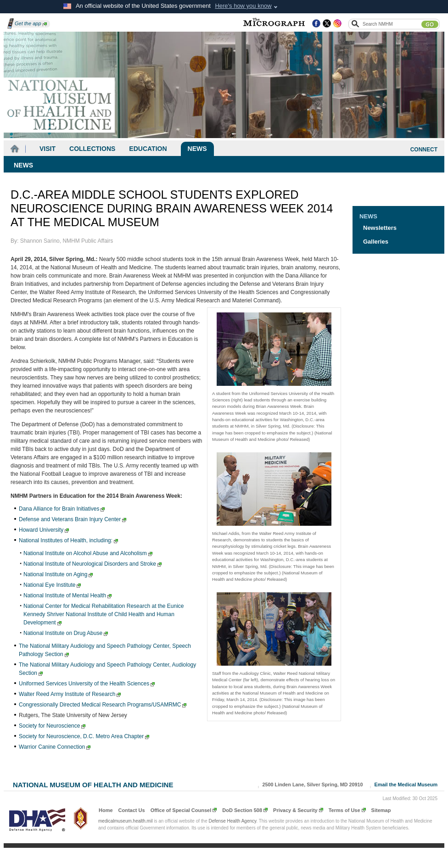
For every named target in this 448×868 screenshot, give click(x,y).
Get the (31, 23)
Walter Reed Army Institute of (70, 694)
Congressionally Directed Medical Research (103, 705)
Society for (52, 726)
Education (148, 149)
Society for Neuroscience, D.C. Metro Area (84, 736)
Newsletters (380, 228)
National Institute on (58, 574)
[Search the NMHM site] (392, 24)
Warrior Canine (55, 747)
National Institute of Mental (67, 595)
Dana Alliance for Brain (62, 509)
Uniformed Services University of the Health (87, 684)
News (197, 149)
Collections (92, 149)
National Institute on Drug (66, 633)
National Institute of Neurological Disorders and (92, 564)
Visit (48, 149)
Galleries (376, 242)
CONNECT (424, 150)
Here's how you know (243, 6)
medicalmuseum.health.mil (125, 821)
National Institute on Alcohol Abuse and (88, 553)
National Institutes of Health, (68, 540)
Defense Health (233, 821)
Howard (44, 530)
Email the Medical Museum (406, 785)
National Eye (52, 585)
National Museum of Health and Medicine (93, 784)
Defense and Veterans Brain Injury (73, 519)
